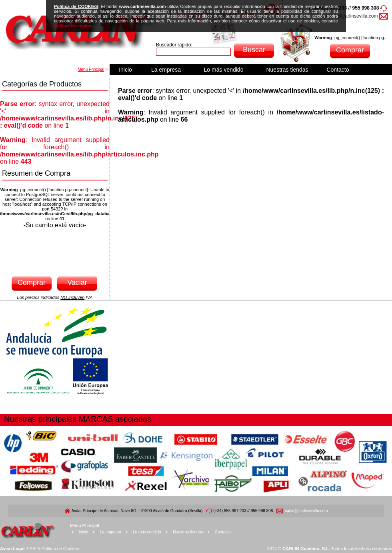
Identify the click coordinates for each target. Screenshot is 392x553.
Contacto (338, 70)
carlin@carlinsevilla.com (352, 16)
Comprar (350, 50)
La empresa (166, 70)
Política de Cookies (60, 549)
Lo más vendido (224, 70)
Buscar (254, 50)
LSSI (32, 549)
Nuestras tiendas (287, 70)
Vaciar (77, 283)
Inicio (125, 70)
